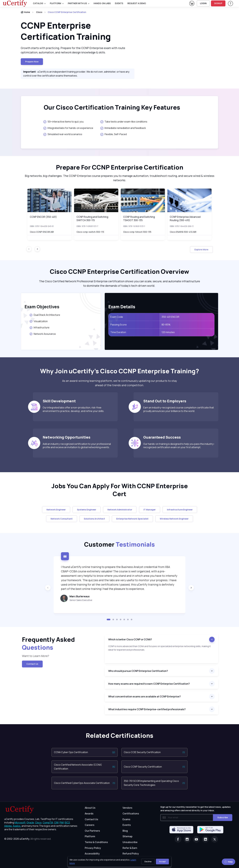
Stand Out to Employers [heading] (165, 401)
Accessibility (92, 854)
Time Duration (118, 332)
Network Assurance (43, 334)
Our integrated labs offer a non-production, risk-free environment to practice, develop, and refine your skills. (73, 409)
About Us (90, 808)
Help (228, 862)
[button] (109, 619)
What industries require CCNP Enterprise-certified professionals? (147, 709)
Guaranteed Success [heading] (162, 437)
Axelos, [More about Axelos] (17, 826)
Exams (126, 819)
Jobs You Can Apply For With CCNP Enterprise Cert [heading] (120, 490)
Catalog (38, 3)
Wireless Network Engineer (174, 519)
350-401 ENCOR (170, 317)
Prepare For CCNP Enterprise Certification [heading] (120, 167)
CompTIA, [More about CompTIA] (48, 822)
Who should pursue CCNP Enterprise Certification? (138, 671)
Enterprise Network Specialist (132, 519)
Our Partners (92, 831)
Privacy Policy (93, 848)
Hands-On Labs (102, 3)
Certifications (131, 814)
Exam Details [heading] (122, 307)
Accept (162, 862)
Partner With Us (77, 3)
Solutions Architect (94, 519)
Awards (89, 814)
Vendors (127, 808)
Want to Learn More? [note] (36, 656)
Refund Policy (131, 854)
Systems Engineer (87, 510)
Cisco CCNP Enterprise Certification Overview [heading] (120, 271)
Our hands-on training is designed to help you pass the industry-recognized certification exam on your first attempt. (179, 446)
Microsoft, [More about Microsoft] (20, 822)
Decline (148, 862)
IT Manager (150, 510)
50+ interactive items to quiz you (63, 122)
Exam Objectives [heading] (42, 307)
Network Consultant (62, 519)
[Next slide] (37, 249)
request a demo (137, 3)
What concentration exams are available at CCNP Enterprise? (144, 696)
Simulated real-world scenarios (63, 134)
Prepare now (32, 62)
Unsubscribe (130, 842)
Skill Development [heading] (59, 401)
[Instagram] (187, 839)
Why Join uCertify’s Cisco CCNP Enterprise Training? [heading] (120, 371)
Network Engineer (56, 510)
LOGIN (203, 3)
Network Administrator (120, 510)
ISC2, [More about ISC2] (68, 822)
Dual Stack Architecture (45, 315)
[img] (50, 200)
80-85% (166, 325)
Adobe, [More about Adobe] (8, 826)
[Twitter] (215, 839)
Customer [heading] (120, 544)
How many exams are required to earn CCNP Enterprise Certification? (149, 684)
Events (119, 3)
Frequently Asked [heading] (48, 643)
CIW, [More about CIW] (57, 822)
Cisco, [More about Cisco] (39, 822)
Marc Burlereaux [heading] (80, 596)
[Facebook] (178, 839)
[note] (161, 654)
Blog (125, 831)
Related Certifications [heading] (120, 735)
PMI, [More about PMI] (62, 822)
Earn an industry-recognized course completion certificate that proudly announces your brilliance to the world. (179, 409)
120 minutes (168, 332)
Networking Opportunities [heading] (67, 437)
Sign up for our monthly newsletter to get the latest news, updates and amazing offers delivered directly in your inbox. (195, 809)
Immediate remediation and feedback (123, 128)
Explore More (201, 249)
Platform (90, 836)
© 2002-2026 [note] (28, 839)
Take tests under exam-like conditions (124, 122)
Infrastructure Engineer (180, 510)
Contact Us (32, 664)
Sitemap (128, 836)
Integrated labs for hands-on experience (68, 128)
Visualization (39, 321)
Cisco (39, 12)
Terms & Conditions (96, 842)
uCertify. (25, 839)
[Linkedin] (205, 839)
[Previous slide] (48, 588)
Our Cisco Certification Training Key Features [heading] (112, 107)
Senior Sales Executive (81, 600)
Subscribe (223, 817)
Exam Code (117, 317)
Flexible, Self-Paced (114, 134)
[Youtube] (196, 839)
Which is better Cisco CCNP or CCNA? (130, 639)
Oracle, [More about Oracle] (31, 822)
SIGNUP (218, 3)
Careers (90, 825)
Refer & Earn (130, 848)
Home (25, 12)
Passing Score (119, 325)
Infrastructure (39, 327)
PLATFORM (55, 3)
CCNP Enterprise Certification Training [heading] (67, 31)
